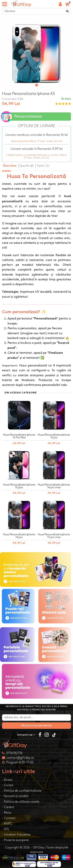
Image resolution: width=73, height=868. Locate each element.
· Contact (9, 818)
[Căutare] (68, 11)
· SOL (6, 829)
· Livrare (8, 785)
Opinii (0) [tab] (43, 166)
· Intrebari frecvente (16, 835)
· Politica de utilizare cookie (21, 802)
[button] (37, 85)
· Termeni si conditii (15, 796)
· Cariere (8, 807)
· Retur (7, 813)
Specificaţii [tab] (27, 166)
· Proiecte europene (15, 840)
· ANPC (7, 824)
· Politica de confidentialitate (22, 791)
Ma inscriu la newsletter (36, 726)
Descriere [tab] (10, 166)
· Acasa (7, 780)
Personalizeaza (22, 117)
